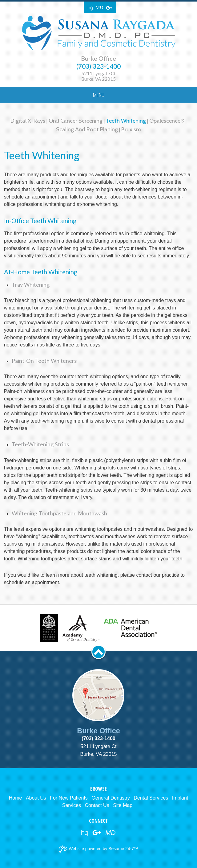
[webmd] (110, 833)
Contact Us (97, 805)
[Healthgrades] (90, 7)
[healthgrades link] (84, 833)
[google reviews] (97, 833)
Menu (99, 95)
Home (16, 798)
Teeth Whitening (126, 121)
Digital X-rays (28, 121)
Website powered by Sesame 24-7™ (98, 849)
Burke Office (98, 58)
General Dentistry (111, 798)
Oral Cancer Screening (76, 121)
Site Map (123, 805)
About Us (36, 798)
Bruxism (131, 129)
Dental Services (151, 798)
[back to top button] (98, 652)
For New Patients (69, 798)
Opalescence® (167, 121)
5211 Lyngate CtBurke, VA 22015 (98, 76)
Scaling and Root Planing (87, 129)
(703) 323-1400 (98, 66)
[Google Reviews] (109, 7)
